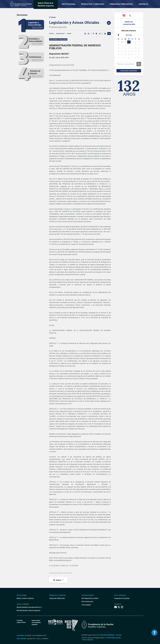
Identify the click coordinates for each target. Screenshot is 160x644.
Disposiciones (60, 33)
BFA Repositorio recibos (90, 598)
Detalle (69, 33)
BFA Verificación (87, 602)
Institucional (69, 4)
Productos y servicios (93, 4)
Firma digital (86, 605)
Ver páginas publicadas (58, 39)
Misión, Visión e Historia (25, 598)
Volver (52, 17)
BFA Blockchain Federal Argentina (28, 610)
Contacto (143, 4)
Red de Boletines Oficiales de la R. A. (29, 607)
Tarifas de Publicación (57, 598)
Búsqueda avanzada (129, 71)
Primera (51, 33)
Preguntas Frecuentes (121, 4)
